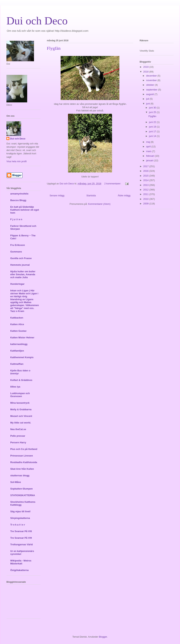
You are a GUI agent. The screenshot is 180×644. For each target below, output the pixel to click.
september (152, 90)
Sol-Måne (16, 482)
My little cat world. (21, 423)
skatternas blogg (20, 475)
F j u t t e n (16, 219)
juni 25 (153, 112)
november (152, 80)
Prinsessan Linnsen (22, 456)
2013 (146, 185)
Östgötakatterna (19, 570)
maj (148, 142)
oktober (151, 85)
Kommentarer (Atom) (99, 204)
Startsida (91, 195)
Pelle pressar (18, 436)
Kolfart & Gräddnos (21, 380)
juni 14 (153, 136)
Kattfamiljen (17, 351)
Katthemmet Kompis (22, 357)
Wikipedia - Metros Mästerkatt (21, 562)
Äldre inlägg (124, 195)
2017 (146, 166)
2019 (146, 67)
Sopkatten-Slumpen (21, 489)
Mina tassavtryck (20, 403)
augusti (150, 94)
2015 (146, 176)
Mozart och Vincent (21, 416)
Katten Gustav (18, 331)
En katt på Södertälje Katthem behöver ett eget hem (25, 210)
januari (150, 160)
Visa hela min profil (17, 161)
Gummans (16, 252)
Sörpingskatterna (20, 518)
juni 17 (153, 131)
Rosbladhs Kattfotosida (24, 462)
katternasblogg (19, 344)
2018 (146, 72)
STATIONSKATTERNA (23, 495)
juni (148, 104)
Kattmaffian (17, 364)
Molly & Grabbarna (21, 409)
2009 (146, 204)
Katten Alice (17, 324)
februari (151, 156)
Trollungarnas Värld (21, 544)
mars (149, 151)
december (152, 76)
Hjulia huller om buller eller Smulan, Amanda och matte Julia (23, 274)
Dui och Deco (37, 21)
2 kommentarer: (113, 184)
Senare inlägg (57, 195)
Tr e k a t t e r (18, 525)
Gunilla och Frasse (21, 258)
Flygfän (54, 48)
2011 (146, 194)
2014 (146, 180)
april (149, 147)
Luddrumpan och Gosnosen (20, 395)
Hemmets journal (20, 265)
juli (148, 99)
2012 (146, 190)
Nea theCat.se (18, 429)
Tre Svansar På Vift (21, 531)
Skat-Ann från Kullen (22, 469)
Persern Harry (18, 442)
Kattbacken (17, 318)
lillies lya (15, 387)
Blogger (103, 637)
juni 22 (153, 122)
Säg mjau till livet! (20, 511)
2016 (146, 171)
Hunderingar (17, 284)
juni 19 (153, 127)
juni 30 (153, 108)
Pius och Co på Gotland (24, 449)
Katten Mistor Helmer (22, 338)
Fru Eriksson (18, 245)
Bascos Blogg (18, 200)
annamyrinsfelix (19, 194)
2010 (146, 199)
